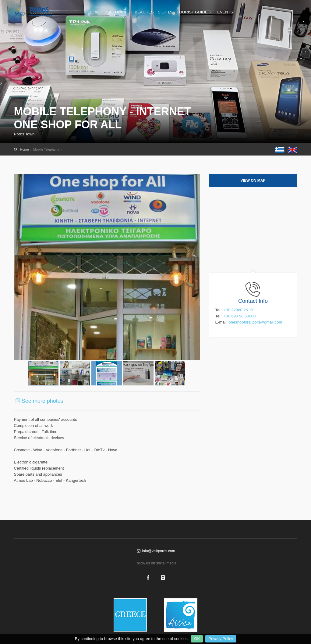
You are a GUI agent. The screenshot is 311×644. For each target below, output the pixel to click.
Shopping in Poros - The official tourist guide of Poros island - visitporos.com (38, 11)
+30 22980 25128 (239, 310)
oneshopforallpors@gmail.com (256, 322)
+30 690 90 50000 (240, 316)
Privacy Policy (221, 639)
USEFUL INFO (117, 12)
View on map (253, 181)
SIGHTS (165, 12)
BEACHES (144, 12)
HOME (95, 12)
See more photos (39, 401)
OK (197, 639)
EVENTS (225, 12)
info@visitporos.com (155, 551)
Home (25, 149)
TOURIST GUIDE (195, 12)
